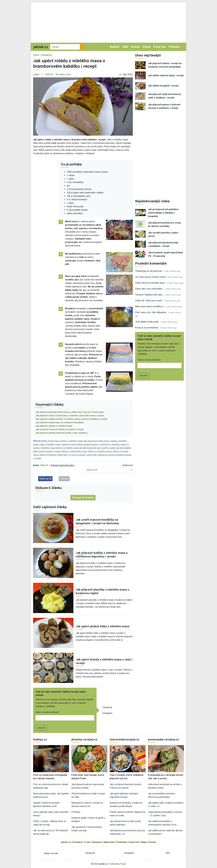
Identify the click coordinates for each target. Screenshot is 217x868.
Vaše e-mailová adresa (47, 712)
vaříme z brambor (48, 455)
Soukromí (134, 842)
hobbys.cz (40, 739)
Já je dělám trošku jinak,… (148, 322)
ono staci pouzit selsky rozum (150, 277)
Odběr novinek (51, 853)
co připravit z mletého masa (112, 444)
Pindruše (76, 812)
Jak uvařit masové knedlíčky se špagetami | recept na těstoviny (97, 521)
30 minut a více (63, 74)
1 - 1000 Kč (47, 74)
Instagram (107, 713)
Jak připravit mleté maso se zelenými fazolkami (60, 422)
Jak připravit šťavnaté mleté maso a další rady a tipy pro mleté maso (70, 412)
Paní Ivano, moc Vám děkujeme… (151, 312)
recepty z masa (53, 451)
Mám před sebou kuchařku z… (150, 306)
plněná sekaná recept (87, 444)
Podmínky (121, 842)
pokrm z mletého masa (67, 448)
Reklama (97, 842)
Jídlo (125, 47)
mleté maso (53, 441)
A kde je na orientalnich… (147, 328)
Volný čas (160, 47)
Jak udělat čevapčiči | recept (163, 86)
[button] (83, 106)
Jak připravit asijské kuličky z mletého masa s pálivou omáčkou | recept (71, 419)
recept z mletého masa (72, 441)
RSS (168, 853)
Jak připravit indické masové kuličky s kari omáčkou (61, 433)
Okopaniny (47, 55)
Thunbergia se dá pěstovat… (149, 271)
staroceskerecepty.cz (124, 739)
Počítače (174, 47)
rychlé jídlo (91, 455)
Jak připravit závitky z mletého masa (54, 426)
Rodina (135, 47)
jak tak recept (86, 448)
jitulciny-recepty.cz (84, 739)
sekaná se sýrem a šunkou (111, 455)
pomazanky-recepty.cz (163, 739)
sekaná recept (68, 444)
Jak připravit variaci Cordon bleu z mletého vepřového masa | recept (70, 416)
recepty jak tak (116, 448)
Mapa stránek (149, 842)
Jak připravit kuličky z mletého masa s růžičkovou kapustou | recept (102, 555)
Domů (36, 55)
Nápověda (109, 842)
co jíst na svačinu (77, 455)
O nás (87, 842)
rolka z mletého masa (50, 444)
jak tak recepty (101, 448)
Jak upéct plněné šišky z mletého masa (102, 626)
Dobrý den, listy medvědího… (150, 289)
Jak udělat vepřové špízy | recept (166, 75)
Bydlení (115, 47)
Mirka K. (44, 465)
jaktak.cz (66, 842)
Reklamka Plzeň (118, 864)
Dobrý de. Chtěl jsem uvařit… (149, 301)
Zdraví (147, 47)
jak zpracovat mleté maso (97, 441)
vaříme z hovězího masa (100, 451)
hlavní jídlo (63, 455)
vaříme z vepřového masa (74, 451)
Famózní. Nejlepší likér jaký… (149, 295)
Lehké (36, 74)
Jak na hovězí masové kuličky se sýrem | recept (60, 429)
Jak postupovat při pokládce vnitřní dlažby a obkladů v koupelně (163, 213)
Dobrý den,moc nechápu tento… (151, 283)
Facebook (107, 707)
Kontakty (77, 842)
